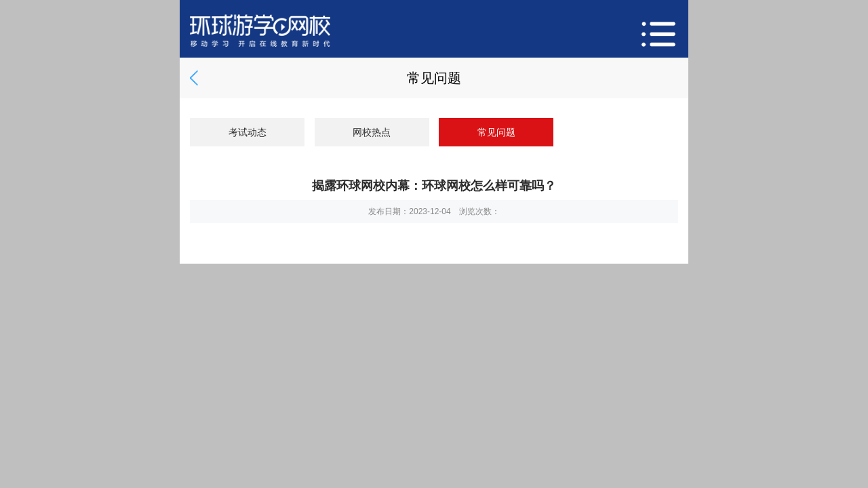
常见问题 (496, 132)
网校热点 (372, 132)
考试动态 (248, 132)
